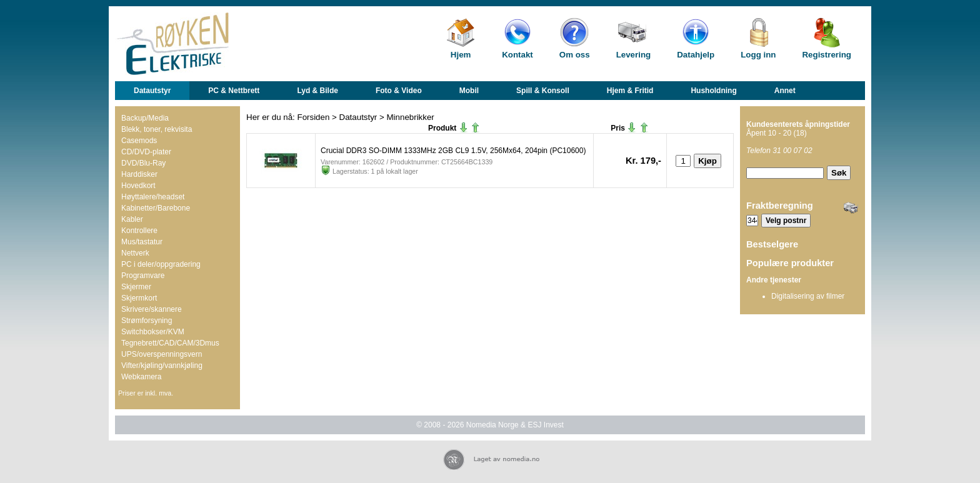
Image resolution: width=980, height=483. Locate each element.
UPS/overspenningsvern (162, 354)
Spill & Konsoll (543, 91)
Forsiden (314, 117)
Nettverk (135, 253)
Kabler (132, 219)
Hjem (461, 55)
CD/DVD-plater (146, 152)
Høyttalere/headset (153, 197)
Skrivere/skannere (152, 309)
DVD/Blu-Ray (143, 163)
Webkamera (141, 377)
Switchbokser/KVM (153, 332)
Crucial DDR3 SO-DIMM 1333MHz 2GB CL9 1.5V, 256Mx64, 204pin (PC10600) (453, 151)
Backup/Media (145, 118)
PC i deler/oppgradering (161, 264)
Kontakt (517, 55)
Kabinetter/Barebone (156, 208)
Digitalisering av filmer (808, 296)
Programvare (143, 276)
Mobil (469, 91)
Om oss (575, 55)
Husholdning (713, 91)
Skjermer (136, 287)
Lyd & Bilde (317, 91)
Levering (634, 55)
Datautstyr (152, 91)
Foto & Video (399, 91)
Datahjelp (696, 55)
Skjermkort (139, 298)
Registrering (827, 55)
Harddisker (139, 174)
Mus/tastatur (142, 242)
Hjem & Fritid (630, 91)
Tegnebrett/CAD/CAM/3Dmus (170, 343)
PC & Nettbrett (234, 91)
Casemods (139, 141)
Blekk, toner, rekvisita (157, 129)
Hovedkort (138, 186)
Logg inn (758, 55)
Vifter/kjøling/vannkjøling (162, 366)
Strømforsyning (147, 321)
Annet (785, 91)
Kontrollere (139, 231)
